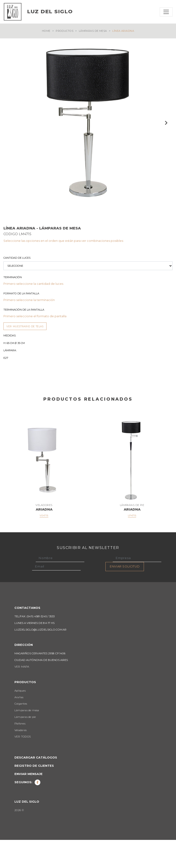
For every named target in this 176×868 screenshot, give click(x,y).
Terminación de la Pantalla (24, 338)
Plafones (20, 752)
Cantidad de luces (17, 286)
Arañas (19, 725)
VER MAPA (22, 695)
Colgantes (21, 732)
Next (166, 123)
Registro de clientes (34, 794)
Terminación (13, 305)
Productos (65, 31)
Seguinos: (27, 810)
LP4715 (132, 544)
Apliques (20, 719)
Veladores (21, 758)
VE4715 (44, 544)
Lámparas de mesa (93, 31)
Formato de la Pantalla (21, 322)
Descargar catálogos (36, 786)
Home (46, 31)
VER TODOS (23, 765)
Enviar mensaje (29, 802)
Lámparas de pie (25, 745)
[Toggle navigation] (166, 12)
